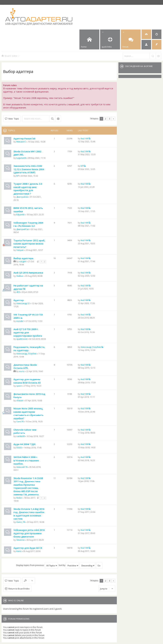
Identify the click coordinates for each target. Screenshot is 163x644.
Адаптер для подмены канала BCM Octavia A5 (27, 381)
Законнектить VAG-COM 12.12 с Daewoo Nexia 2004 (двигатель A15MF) (29, 169)
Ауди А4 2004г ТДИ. (25, 444)
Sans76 (20, 422)
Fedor (19, 498)
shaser (20, 400)
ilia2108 (84, 138)
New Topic (14, 119)
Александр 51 (23, 303)
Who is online (16, 600)
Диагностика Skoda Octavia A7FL (25, 366)
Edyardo (20, 215)
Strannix (20, 540)
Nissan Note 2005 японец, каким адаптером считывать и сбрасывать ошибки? (28, 413)
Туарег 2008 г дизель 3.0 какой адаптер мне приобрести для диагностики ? (28, 189)
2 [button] (105, 119)
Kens (19, 551)
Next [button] (113, 119)
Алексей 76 (22, 467)
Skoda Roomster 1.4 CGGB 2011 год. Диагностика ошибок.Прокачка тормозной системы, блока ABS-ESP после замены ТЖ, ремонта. (28, 486)
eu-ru (22, 371)
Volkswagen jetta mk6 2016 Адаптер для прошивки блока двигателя (29, 533)
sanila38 (20, 436)
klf (18, 176)
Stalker (20, 276)
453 (18, 292)
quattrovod (22, 339)
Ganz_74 (21, 522)
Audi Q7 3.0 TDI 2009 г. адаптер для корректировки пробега (28, 333)
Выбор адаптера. (24, 258)
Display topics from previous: (37, 565)
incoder (20, 321)
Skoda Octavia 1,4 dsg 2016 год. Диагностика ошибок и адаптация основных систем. (29, 514)
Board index (11, 56)
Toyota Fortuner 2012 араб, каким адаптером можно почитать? (29, 244)
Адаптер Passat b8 (24, 139)
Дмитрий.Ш (22, 197)
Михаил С (21, 142)
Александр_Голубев (26, 354)
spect (19, 386)
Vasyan (20, 250)
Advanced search (58, 119)
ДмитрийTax (23, 229)
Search (52, 119)
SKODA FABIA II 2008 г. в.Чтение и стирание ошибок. (26, 460)
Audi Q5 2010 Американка (28, 273)
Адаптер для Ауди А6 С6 (28, 548)
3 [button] (109, 119)
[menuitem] (146, 34)
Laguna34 (21, 158)
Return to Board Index (19, 589)
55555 (19, 448)
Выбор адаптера (18, 71)
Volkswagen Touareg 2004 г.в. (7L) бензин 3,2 (28, 224)
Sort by (69, 565)
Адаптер (19, 300)
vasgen (23, 261)
